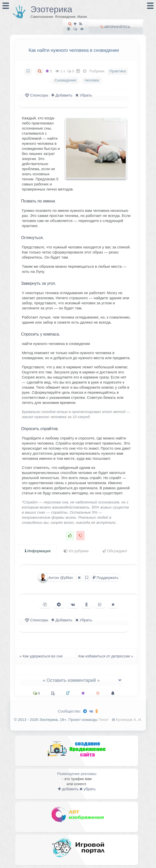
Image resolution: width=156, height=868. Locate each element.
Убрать (84, 95)
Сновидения (65, 80)
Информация (38, 551)
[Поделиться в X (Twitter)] (113, 605)
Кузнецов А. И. (129, 720)
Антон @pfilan (56, 577)
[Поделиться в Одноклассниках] (87, 605)
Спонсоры (37, 95)
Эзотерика (51, 9)
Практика (118, 71)
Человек (92, 80)
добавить (68, 789)
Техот (104, 720)
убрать (88, 789)
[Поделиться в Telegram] (59, 605)
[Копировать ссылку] (45, 605)
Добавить (62, 95)
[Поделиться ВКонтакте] (73, 605)
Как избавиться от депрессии (107, 656)
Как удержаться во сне (40, 656)
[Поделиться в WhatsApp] (100, 605)
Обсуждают (115, 551)
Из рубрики (76, 551)
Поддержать (106, 578)
